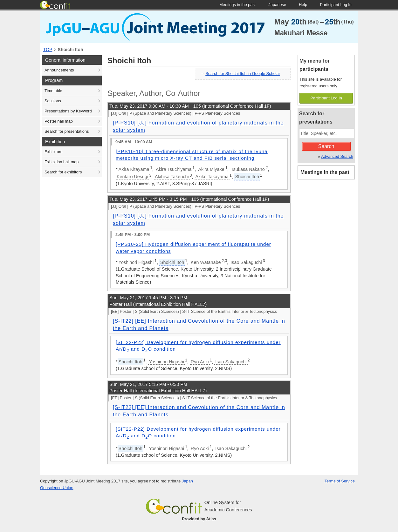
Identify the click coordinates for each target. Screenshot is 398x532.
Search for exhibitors (63, 172)
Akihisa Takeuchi (172, 177)
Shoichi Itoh (71, 50)
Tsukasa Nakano (248, 169)
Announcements (59, 70)
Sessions (53, 101)
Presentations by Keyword (68, 111)
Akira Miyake (211, 169)
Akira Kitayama (134, 169)
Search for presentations (67, 131)
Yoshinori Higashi (136, 262)
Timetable (53, 91)
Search (326, 146)
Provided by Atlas (199, 519)
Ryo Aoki (200, 362)
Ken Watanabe (206, 262)
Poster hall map (59, 121)
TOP (48, 50)
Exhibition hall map (62, 162)
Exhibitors (53, 152)
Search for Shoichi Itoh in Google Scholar (243, 74)
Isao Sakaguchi (246, 262)
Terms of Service (340, 481)
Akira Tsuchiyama (174, 169)
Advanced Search (337, 156)
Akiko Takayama (212, 177)
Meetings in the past (325, 172)
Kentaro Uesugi (132, 177)
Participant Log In (326, 98)
